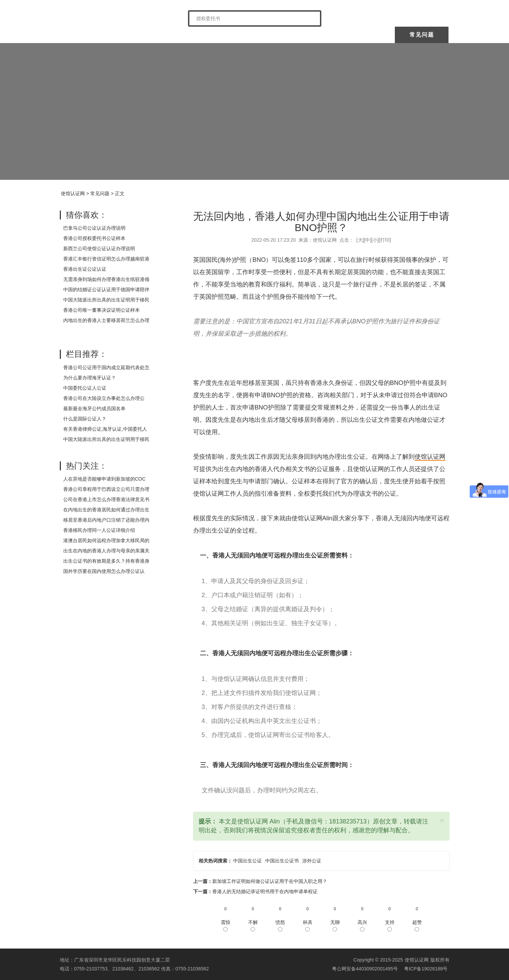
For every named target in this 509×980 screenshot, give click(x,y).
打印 (385, 240)
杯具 (308, 925)
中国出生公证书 (282, 861)
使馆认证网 (87, 35)
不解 (253, 925)
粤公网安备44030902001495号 (364, 969)
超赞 (417, 925)
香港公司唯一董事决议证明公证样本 (102, 310)
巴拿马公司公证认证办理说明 (94, 228)
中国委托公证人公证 (200, 35)
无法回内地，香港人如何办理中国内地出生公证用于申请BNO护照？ (321, 222)
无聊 (335, 925)
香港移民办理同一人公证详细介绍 (99, 530)
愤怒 (280, 925)
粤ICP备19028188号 (426, 969)
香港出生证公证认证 (85, 269)
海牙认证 (258, 35)
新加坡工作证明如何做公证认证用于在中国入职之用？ (270, 881)
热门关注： (86, 466)
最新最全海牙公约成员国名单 (94, 408)
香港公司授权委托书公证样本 (94, 238)
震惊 (226, 925)
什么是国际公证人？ (85, 419)
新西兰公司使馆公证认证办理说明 (99, 249)
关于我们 (141, 35)
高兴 (362, 925)
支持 (390, 925)
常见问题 (422, 35)
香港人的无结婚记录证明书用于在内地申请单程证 (265, 891)
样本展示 (367, 35)
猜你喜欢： (86, 215)
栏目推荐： (86, 354)
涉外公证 (312, 861)
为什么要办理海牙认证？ (90, 378)
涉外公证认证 (312, 35)
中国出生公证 (247, 861)
